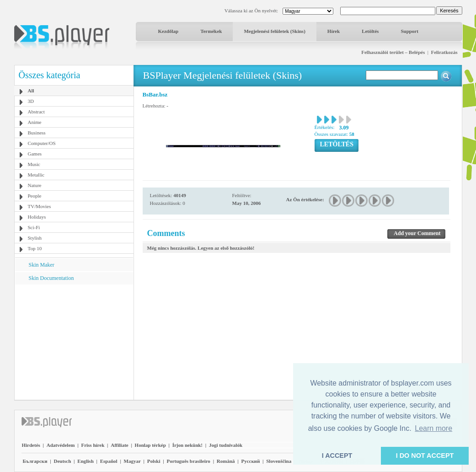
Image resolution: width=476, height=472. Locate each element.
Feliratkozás (444, 52)
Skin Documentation (51, 278)
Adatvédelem (61, 445)
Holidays (37, 217)
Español (109, 461)
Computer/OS (42, 143)
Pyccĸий (250, 461)
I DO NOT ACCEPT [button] (425, 456)
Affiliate (119, 445)
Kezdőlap (168, 31)
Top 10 (35, 248)
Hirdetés (31, 445)
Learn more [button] (433, 428)
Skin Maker (42, 265)
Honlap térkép (150, 445)
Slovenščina (279, 461)
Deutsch (62, 461)
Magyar (132, 461)
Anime (35, 122)
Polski (154, 461)
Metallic (36, 175)
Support (409, 31)
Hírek (334, 31)
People (35, 196)
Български (35, 461)
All (31, 91)
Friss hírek (93, 445)
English (85, 461)
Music (34, 164)
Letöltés (370, 31)
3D (31, 101)
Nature (35, 185)
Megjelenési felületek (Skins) (274, 31)
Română (226, 461)
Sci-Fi (34, 227)
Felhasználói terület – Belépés (393, 52)
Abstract (36, 112)
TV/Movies (40, 206)
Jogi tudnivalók (226, 445)
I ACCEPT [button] (337, 456)
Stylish (35, 238)
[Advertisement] (74, 342)
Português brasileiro (188, 461)
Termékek (211, 31)
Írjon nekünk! (187, 445)
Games (35, 154)
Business (37, 133)
